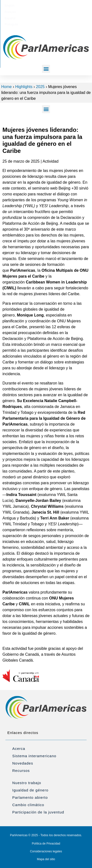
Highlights (24, 87)
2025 (40, 87)
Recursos (21, 771)
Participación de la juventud (38, 812)
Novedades (23, 763)
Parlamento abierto (30, 797)
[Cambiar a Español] (52, 6)
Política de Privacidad (46, 844)
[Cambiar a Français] (36, 6)
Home (7, 87)
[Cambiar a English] (21, 6)
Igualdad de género (30, 790)
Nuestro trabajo (27, 783)
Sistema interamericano (34, 756)
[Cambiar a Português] (69, 6)
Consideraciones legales (46, 851)
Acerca (19, 749)
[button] (46, 69)
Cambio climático (28, 805)
